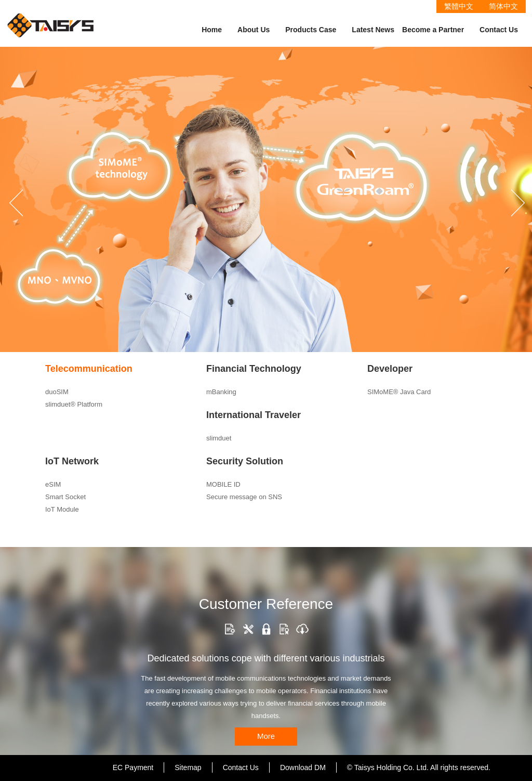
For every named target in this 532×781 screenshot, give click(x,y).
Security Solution (245, 461)
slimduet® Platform (74, 404)
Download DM (303, 767)
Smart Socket (65, 497)
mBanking (221, 392)
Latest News (373, 30)
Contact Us (499, 30)
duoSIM (57, 392)
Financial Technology (254, 369)
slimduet (219, 438)
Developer (390, 369)
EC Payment (133, 767)
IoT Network (72, 461)
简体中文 (503, 6)
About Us (254, 30)
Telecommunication (89, 369)
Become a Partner (433, 30)
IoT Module (62, 509)
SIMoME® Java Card (399, 392)
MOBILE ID (223, 484)
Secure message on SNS (244, 497)
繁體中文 (459, 6)
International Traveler (254, 415)
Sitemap (188, 767)
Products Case (311, 30)
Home (212, 30)
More (266, 736)
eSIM (53, 484)
